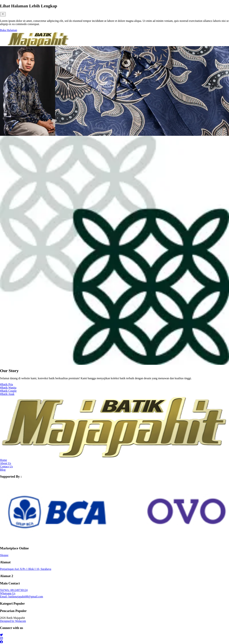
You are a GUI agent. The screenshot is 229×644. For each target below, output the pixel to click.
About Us (6, 463)
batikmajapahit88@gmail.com (21, 597)
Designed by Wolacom (13, 621)
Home (3, 460)
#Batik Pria (6, 384)
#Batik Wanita (8, 388)
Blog (3, 470)
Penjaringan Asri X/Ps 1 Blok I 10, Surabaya (26, 569)
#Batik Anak (7, 394)
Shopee (4, 555)
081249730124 (14, 590)
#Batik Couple (8, 391)
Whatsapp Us (8, 593)
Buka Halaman (9, 30)
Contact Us (6, 466)
